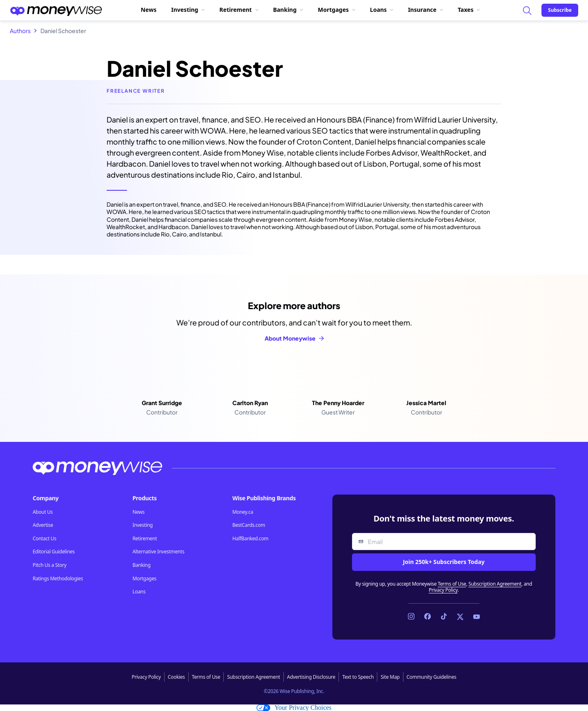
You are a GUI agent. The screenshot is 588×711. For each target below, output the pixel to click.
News (149, 10)
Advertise (43, 525)
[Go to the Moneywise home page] (56, 10)
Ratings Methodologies (58, 579)
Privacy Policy (443, 590)
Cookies (176, 677)
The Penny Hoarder (338, 403)
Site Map (390, 677)
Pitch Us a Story (50, 565)
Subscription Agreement (495, 584)
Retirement (239, 10)
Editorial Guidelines (54, 552)
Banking (288, 10)
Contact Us (45, 539)
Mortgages (336, 10)
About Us (43, 512)
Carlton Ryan (250, 403)
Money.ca (243, 512)
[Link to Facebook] (428, 617)
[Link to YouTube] (477, 617)
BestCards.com (249, 525)
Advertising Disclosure (311, 677)
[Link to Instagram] (411, 617)
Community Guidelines (432, 677)
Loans (382, 10)
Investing (188, 10)
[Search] (527, 10)
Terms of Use (452, 584)
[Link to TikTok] (444, 617)
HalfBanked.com (250, 539)
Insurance (425, 10)
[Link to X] (460, 617)
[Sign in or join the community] (560, 10)
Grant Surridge (162, 403)
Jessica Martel (426, 403)
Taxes (469, 10)
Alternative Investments (158, 552)
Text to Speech (358, 677)
